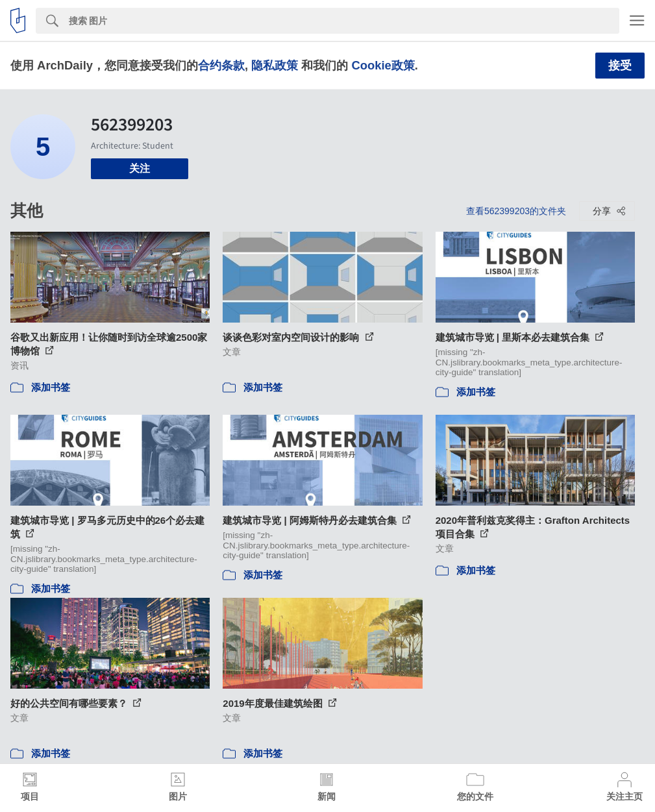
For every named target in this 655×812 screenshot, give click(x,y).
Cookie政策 (383, 65)
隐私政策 (275, 65)
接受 (620, 66)
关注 (140, 168)
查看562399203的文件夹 (516, 211)
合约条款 (221, 65)
